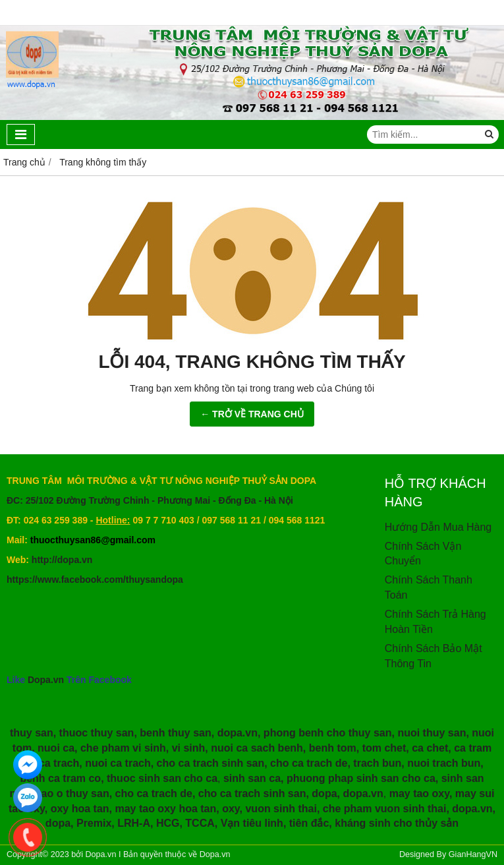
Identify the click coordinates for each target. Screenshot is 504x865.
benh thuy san (175, 733)
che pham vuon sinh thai (385, 809)
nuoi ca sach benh (257, 748)
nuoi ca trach (118, 763)
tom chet (384, 748)
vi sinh (189, 748)
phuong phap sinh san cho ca (361, 778)
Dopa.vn (46, 680)
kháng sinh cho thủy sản (397, 823)
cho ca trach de (309, 763)
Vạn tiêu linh (252, 823)
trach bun (377, 763)
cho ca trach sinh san (211, 763)
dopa (324, 793)
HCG (168, 823)
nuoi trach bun (444, 763)
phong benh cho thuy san (328, 733)
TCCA (200, 823)
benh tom (333, 748)
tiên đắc (309, 823)
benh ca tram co (60, 778)
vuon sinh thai (281, 809)
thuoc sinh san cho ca (162, 778)
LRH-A (134, 823)
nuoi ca (56, 748)
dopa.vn (238, 733)
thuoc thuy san (97, 733)
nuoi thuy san (432, 733)
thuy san (32, 733)
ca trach (59, 763)
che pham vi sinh (123, 748)
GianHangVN (473, 854)
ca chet (430, 748)
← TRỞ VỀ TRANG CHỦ (252, 414)
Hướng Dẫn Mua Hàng (438, 527)
